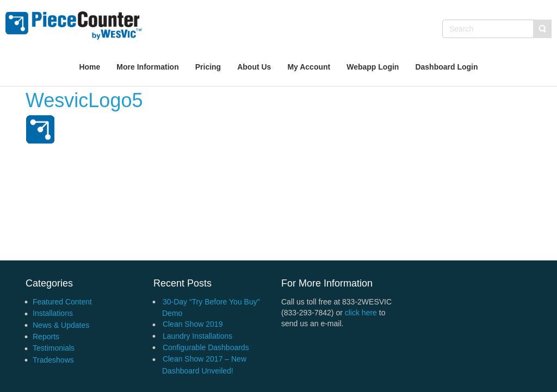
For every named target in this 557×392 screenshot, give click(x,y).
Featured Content (62, 302)
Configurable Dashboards (206, 347)
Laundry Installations (197, 336)
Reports (46, 337)
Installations (53, 313)
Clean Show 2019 (193, 324)
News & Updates (61, 325)
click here (361, 313)
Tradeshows (53, 360)
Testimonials (54, 348)
